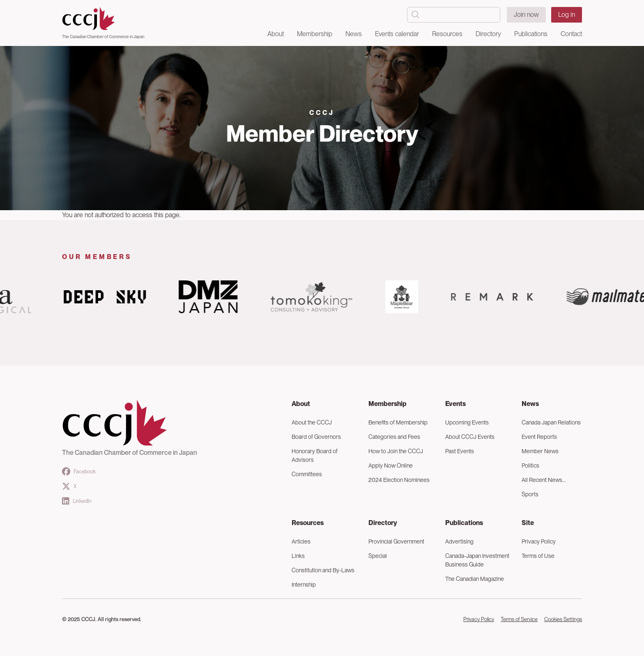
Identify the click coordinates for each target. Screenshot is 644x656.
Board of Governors (316, 437)
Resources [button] (447, 34)
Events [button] (455, 404)
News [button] (354, 34)
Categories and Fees (394, 437)
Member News (540, 451)
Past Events (460, 451)
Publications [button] (531, 34)
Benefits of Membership (398, 422)
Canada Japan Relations (551, 422)
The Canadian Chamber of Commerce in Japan (103, 37)
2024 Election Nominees (399, 480)
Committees (307, 474)
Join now (526, 15)
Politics (530, 466)
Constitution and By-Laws (323, 570)
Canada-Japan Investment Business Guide (477, 560)
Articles (301, 541)
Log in (567, 15)
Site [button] (528, 523)
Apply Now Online (391, 466)
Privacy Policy (539, 541)
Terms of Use (538, 556)
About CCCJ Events (470, 437)
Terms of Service (519, 619)
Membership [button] (315, 34)
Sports (530, 494)
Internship (304, 585)
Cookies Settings (563, 619)
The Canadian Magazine (475, 579)
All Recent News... (544, 480)
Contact (571, 34)
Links (298, 556)
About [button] (276, 34)
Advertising (459, 541)
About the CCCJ (312, 422)
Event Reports (539, 437)
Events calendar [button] (397, 34)
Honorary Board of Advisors (315, 455)
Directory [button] (488, 34)
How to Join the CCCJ (396, 451)
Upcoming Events (467, 422)
